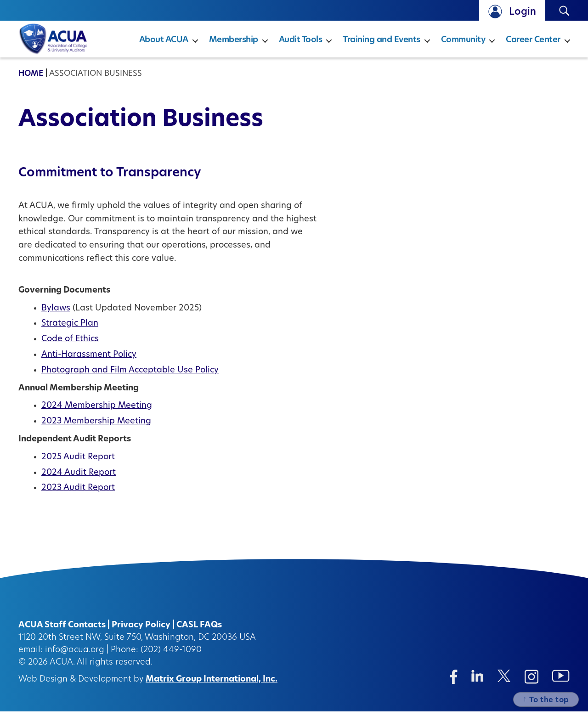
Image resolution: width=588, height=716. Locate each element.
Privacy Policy (141, 630)
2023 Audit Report (78, 493)
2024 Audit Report (79, 477)
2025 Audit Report (78, 462)
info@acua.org (75, 655)
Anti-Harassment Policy (89, 359)
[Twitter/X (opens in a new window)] (504, 680)
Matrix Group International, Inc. (212, 684)
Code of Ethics (70, 344)
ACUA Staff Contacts (62, 630)
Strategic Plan (70, 328)
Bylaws (56, 313)
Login (523, 12)
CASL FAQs (199, 630)
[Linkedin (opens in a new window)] (478, 680)
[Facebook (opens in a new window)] (454, 681)
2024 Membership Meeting (97, 410)
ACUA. (62, 667)
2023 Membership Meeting (96, 426)
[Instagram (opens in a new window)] (531, 681)
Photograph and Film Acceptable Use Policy (130, 375)
